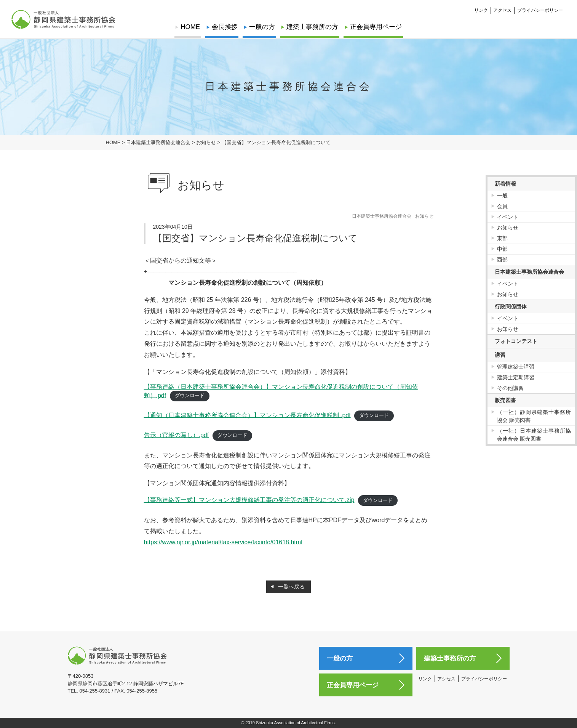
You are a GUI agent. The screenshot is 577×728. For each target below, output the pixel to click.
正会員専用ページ (375, 27)
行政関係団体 (511, 306)
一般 (502, 196)
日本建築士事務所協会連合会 (382, 216)
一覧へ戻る (291, 587)
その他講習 (510, 388)
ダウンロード (190, 395)
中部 (502, 249)
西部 (502, 260)
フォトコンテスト (516, 341)
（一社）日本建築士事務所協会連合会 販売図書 (534, 435)
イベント (508, 217)
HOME (191, 27)
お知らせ (424, 216)
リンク (481, 10)
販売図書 (505, 400)
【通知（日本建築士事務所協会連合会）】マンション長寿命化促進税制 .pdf (247, 415)
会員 (502, 206)
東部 (502, 238)
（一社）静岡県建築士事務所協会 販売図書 (534, 416)
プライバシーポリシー (540, 10)
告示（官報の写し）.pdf (177, 435)
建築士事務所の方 (312, 27)
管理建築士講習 (516, 367)
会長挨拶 (225, 27)
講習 (500, 355)
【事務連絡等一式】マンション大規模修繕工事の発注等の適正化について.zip (249, 500)
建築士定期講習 (516, 377)
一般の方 (262, 27)
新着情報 (505, 184)
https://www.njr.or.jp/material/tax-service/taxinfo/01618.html (223, 542)
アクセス (502, 10)
